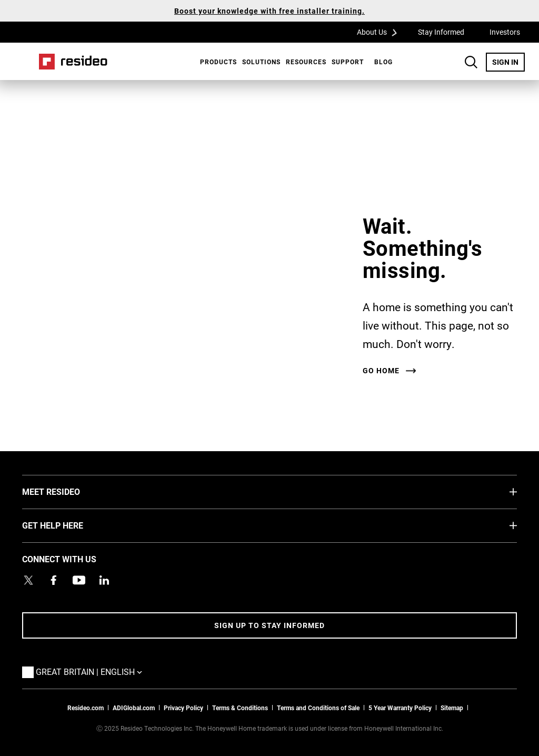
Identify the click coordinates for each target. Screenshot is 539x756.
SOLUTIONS (261, 62)
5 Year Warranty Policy (400, 708)
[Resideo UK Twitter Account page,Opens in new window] (28, 580)
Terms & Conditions (240, 708)
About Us (381, 32)
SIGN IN (508, 62)
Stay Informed (441, 32)
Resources (306, 62)
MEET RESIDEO (67, 491)
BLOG (383, 62)
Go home (381, 371)
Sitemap (452, 708)
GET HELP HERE (68, 525)
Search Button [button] (471, 62)
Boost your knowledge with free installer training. (269, 11)
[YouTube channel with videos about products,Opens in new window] (79, 580)
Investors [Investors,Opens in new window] (505, 32)
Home (73, 62)
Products (218, 62)
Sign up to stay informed (269, 625)
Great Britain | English (92, 671)
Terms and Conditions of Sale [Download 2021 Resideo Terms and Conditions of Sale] (318, 708)
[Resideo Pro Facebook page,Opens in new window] (54, 580)
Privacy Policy (183, 708)
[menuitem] (216, 62)
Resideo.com (86, 708)
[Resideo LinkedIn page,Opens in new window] (104, 580)
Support (348, 62)
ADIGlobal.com (134, 708)
